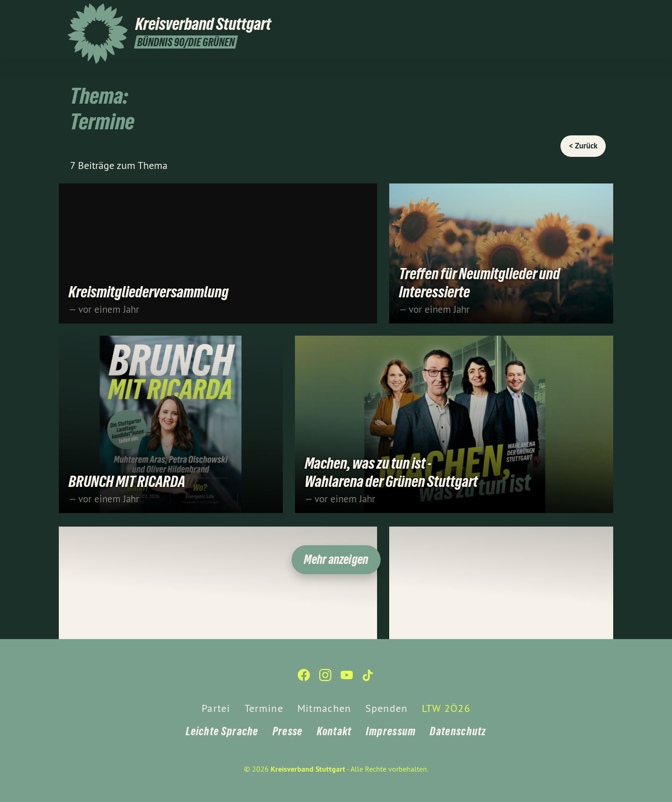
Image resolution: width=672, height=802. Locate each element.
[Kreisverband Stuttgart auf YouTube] (586, 13)
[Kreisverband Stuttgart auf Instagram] (572, 13)
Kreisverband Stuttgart (308, 769)
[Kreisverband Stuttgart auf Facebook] (558, 13)
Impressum (391, 731)
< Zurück (583, 146)
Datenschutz (458, 731)
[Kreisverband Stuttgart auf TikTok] (600, 13)
